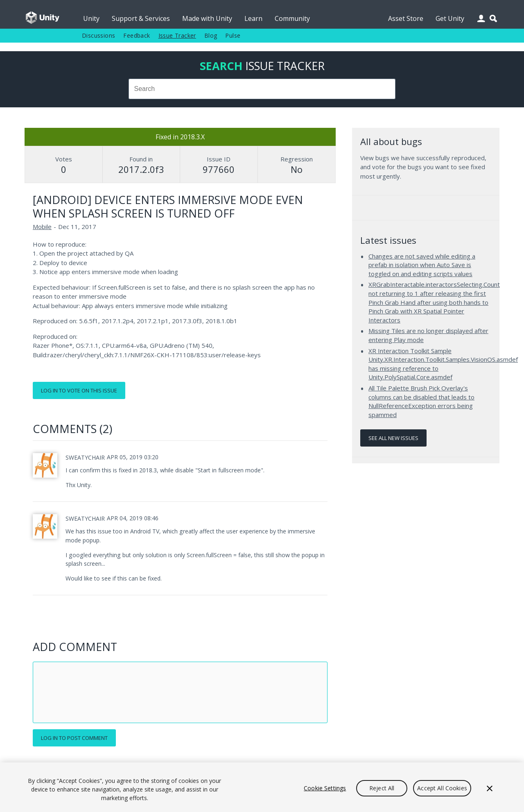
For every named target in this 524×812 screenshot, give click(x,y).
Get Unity (450, 18)
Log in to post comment (74, 738)
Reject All (382, 788)
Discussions (98, 35)
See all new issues (393, 438)
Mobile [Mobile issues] (42, 227)
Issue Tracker (177, 35)
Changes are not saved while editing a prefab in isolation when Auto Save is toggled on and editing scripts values (422, 265)
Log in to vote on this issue (79, 390)
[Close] (490, 788)
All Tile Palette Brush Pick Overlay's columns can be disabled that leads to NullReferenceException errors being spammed (421, 401)
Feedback (137, 35)
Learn (253, 18)
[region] (262, 787)
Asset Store (406, 18)
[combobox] (262, 89)
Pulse (233, 35)
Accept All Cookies (442, 788)
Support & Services (141, 18)
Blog (211, 35)
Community (292, 18)
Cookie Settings (325, 788)
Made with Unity (207, 18)
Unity (91, 18)
